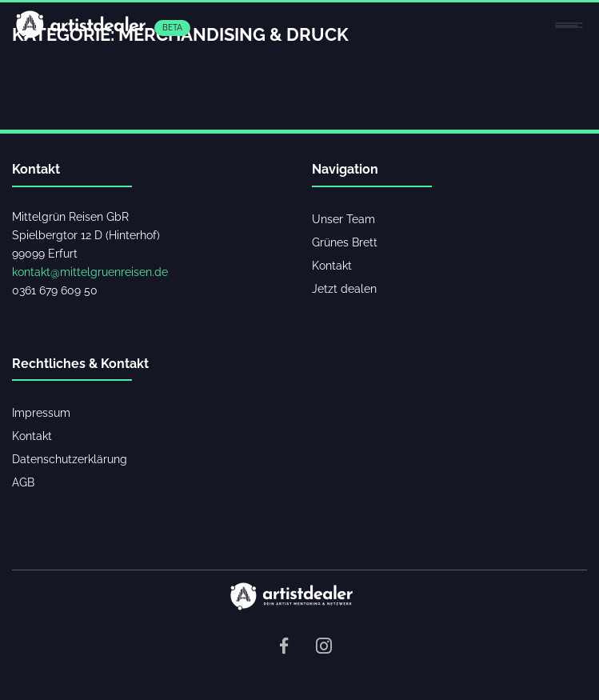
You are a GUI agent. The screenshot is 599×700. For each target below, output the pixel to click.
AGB (23, 482)
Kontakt (332, 265)
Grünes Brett (345, 242)
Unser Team (343, 219)
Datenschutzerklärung (70, 459)
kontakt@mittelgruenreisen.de (90, 272)
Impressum (41, 412)
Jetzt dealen (344, 288)
